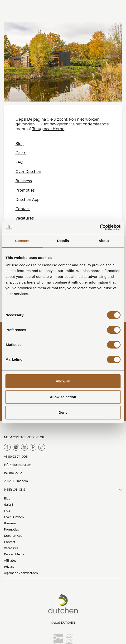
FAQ (19, 162)
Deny (63, 412)
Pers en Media (14, 554)
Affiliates (10, 560)
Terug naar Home (48, 129)
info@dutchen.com (18, 465)
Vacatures (25, 218)
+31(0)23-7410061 (16, 456)
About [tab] (104, 241)
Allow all (63, 381)
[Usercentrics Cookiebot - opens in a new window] (100, 227)
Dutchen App (27, 199)
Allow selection (63, 397)
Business (24, 181)
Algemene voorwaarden (21, 573)
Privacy (9, 567)
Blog (19, 143)
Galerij (21, 153)
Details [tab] (63, 241)
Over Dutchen (28, 171)
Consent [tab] (22, 241)
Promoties (25, 190)
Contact (23, 209)
